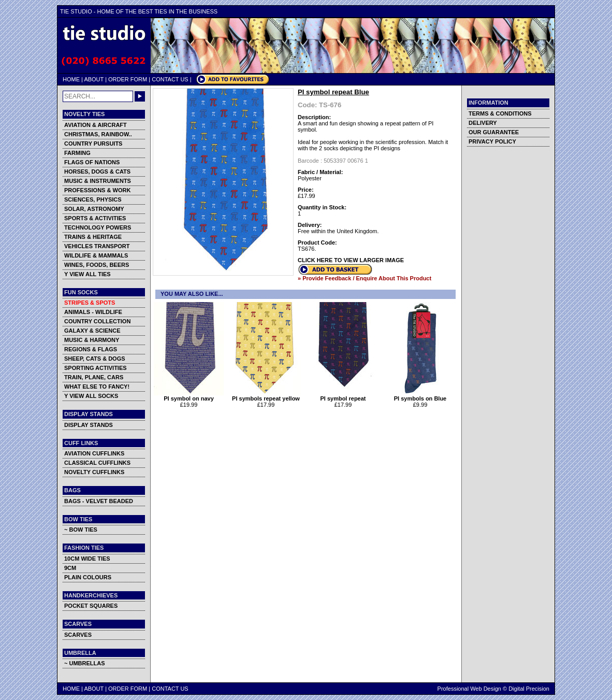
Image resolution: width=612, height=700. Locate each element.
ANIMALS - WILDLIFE (93, 312)
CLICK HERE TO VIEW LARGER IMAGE (351, 260)
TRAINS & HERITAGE (93, 237)
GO (140, 96)
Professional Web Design (469, 689)
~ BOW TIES (81, 530)
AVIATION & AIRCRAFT (96, 125)
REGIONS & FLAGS (91, 349)
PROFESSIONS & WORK (97, 190)
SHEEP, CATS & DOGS (95, 359)
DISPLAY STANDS (89, 425)
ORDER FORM (128, 79)
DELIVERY (483, 123)
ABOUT (94, 79)
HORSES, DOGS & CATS (97, 172)
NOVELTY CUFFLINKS (94, 472)
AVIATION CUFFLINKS (94, 453)
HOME (71, 79)
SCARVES (78, 635)
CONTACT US (170, 79)
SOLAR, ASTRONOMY (94, 209)
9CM (70, 568)
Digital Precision (529, 689)
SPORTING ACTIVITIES (96, 368)
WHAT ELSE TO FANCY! (97, 387)
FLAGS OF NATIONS (92, 162)
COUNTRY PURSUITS (93, 144)
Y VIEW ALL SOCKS (91, 396)
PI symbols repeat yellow (266, 396)
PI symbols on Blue (420, 396)
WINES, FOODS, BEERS (97, 265)
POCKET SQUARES (91, 606)
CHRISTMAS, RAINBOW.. (98, 134)
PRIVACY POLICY (492, 141)
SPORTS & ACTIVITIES (95, 218)
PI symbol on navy (189, 396)
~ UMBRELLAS (85, 663)
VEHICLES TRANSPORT (97, 246)
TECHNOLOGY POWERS (98, 227)
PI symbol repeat (343, 396)
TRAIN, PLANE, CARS (94, 377)
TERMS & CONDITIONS (500, 113)
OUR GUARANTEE (494, 132)
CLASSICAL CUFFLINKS (97, 463)
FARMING (77, 153)
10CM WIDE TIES (87, 559)
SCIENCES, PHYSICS (93, 199)
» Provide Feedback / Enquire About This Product (365, 278)
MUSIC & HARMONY (92, 340)
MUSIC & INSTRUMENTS (98, 181)
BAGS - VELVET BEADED (99, 501)
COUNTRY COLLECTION (97, 321)
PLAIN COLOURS (88, 577)
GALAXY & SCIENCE (92, 331)
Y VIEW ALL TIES (88, 274)
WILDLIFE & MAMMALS (96, 255)
